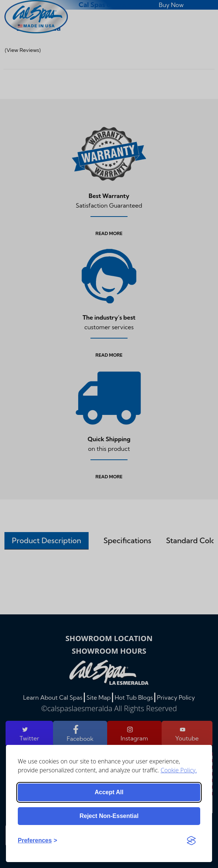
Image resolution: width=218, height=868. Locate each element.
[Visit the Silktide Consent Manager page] (191, 841)
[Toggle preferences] (37, 841)
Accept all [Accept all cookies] (109, 792)
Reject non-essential (109, 816)
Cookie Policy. (179, 770)
